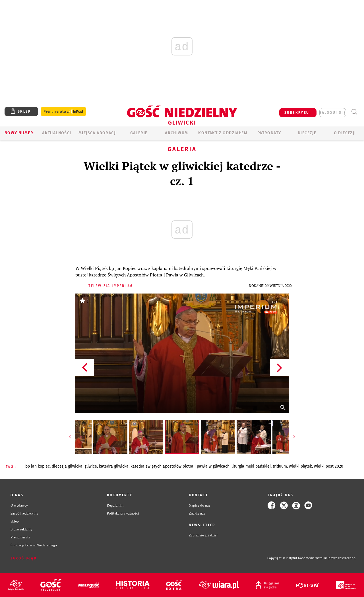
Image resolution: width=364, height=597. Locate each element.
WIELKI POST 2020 (329, 466)
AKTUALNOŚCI (57, 133)
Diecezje (307, 133)
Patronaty (269, 133)
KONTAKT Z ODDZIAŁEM (223, 133)
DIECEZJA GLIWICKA (67, 466)
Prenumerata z (63, 112)
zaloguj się (333, 113)
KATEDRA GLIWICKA (114, 466)
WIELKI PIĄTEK (300, 466)
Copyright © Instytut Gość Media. (291, 558)
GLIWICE (91, 466)
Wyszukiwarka (354, 112)
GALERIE (139, 133)
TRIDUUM (280, 466)
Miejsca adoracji (98, 133)
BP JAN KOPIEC (38, 466)
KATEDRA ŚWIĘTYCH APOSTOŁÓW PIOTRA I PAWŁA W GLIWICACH (180, 466)
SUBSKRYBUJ (298, 113)
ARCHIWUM (176, 133)
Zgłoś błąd (24, 558)
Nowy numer (19, 133)
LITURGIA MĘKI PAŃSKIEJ (251, 466)
